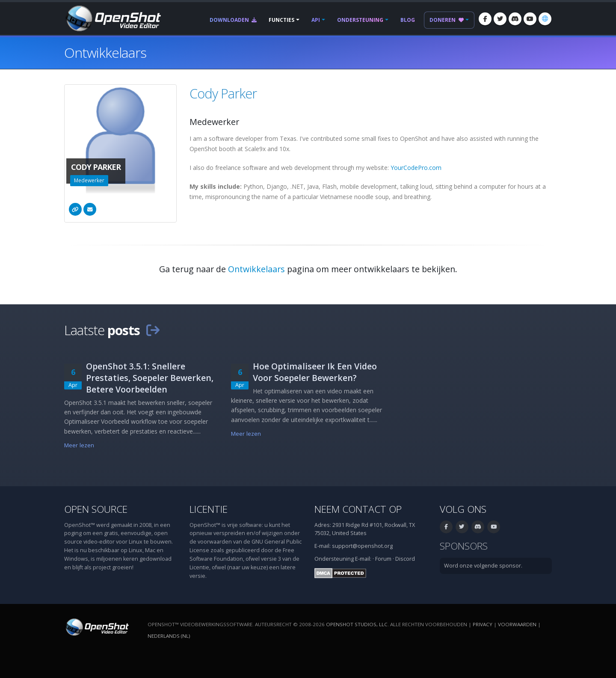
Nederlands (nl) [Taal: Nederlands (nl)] (169, 636)
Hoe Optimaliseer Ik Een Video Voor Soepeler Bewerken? (315, 372)
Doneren (447, 20)
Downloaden (233, 20)
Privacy (483, 624)
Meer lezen (79, 445)
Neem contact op (358, 509)
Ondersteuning (360, 20)
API (316, 20)
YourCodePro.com (416, 168)
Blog (408, 20)
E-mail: (363, 559)
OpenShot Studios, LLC (357, 624)
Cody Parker (223, 93)
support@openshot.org (362, 546)
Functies (281, 20)
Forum (383, 559)
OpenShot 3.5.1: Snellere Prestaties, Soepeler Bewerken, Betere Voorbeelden (150, 378)
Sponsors (464, 546)
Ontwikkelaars (256, 269)
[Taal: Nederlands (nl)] (545, 19)
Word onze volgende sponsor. (483, 566)
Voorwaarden (517, 624)
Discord (405, 559)
